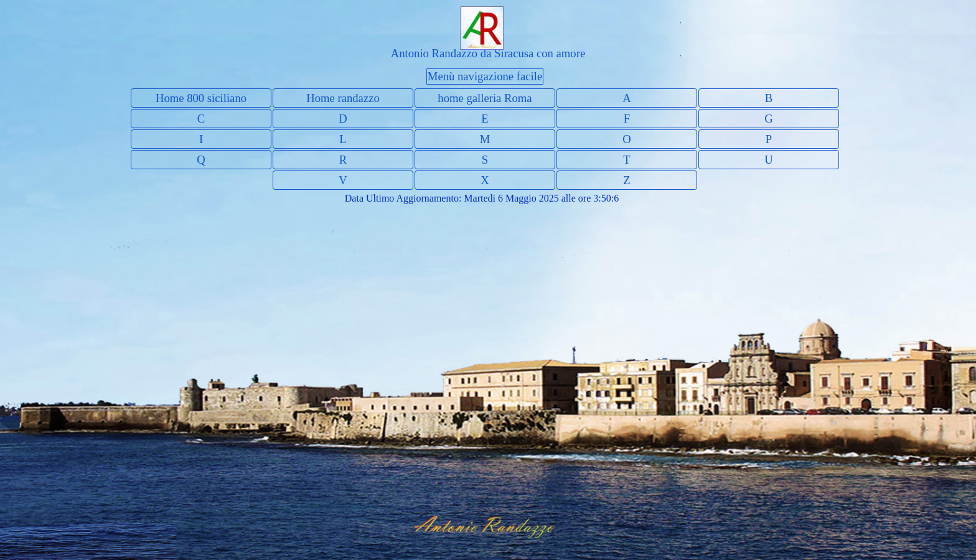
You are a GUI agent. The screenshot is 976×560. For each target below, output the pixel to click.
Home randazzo (343, 98)
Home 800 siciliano (201, 98)
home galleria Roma (485, 98)
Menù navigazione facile (485, 76)
